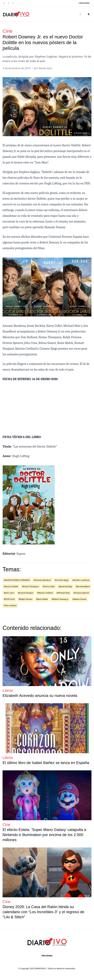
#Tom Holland (10, 606)
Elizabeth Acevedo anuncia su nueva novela (40, 696)
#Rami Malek (42, 599)
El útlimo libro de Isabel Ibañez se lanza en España (46, 763)
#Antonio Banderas (42, 580)
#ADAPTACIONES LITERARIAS (17, 580)
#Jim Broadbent (83, 586)
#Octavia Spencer (81, 593)
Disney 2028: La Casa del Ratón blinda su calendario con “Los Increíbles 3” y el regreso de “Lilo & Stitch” (43, 912)
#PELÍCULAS (9, 599)
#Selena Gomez (80, 599)
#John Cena (9, 593)
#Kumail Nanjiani (26, 593)
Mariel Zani (45, 68)
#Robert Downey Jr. (60, 599)
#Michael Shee (63, 593)
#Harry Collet (49, 586)
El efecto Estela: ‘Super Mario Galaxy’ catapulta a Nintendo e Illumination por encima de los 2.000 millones (44, 835)
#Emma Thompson (30, 586)
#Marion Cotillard (45, 593)
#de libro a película (81, 580)
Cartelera (84, 3)
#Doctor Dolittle (11, 586)
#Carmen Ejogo (62, 580)
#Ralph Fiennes (25, 599)
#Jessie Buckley (65, 586)
